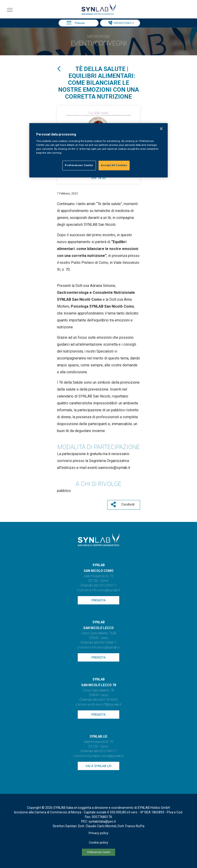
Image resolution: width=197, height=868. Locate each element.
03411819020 (108, 700)
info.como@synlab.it (106, 590)
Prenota (80, 23)
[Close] (161, 129)
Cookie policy (98, 843)
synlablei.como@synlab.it (106, 756)
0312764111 (108, 586)
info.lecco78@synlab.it (106, 705)
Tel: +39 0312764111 (121, 23)
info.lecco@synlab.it (106, 647)
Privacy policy (98, 833)
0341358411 (108, 643)
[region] (98, 150)
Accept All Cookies (114, 165)
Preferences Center (99, 852)
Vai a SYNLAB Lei (98, 766)
